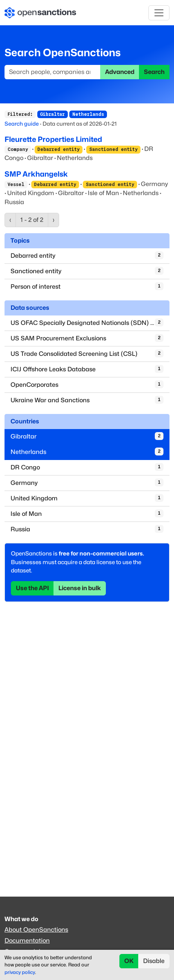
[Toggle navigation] (159, 13)
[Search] (53, 72)
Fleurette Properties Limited (53, 139)
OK (129, 961)
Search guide (22, 124)
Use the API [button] (32, 588)
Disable (154, 961)
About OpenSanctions (36, 930)
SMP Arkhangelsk (36, 174)
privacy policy (20, 972)
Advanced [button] (120, 72)
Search (154, 72)
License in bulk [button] (80, 588)
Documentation (27, 941)
